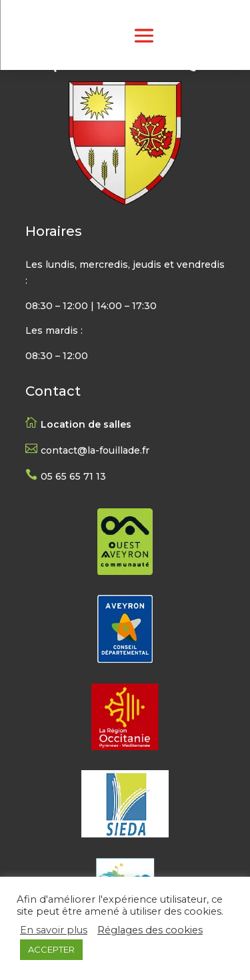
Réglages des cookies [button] (150, 930)
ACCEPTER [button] (51, 949)
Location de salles (86, 424)
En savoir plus (54, 930)
